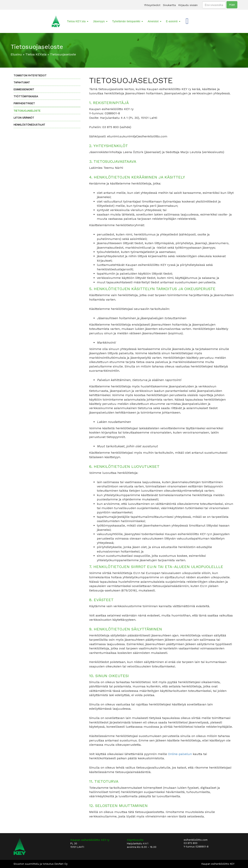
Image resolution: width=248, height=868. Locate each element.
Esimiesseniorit (24, 89)
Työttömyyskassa (26, 96)
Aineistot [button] (154, 21)
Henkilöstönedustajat (29, 125)
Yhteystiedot (152, 5)
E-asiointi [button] (173, 21)
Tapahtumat (22, 82)
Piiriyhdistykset (24, 103)
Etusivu (16, 54)
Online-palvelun (180, 754)
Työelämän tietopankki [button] (128, 21)
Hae (232, 5)
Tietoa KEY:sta (36, 54)
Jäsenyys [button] (100, 21)
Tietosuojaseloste (27, 111)
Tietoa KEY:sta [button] (78, 21)
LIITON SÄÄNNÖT (24, 118)
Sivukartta (169, 5)
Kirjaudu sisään (188, 5)
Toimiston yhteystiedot (30, 75)
